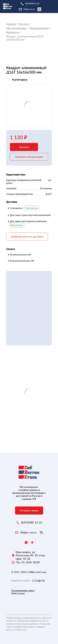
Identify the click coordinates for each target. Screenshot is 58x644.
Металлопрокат (17, 28)
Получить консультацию (29, 157)
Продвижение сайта (23, 590)
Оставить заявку (29, 510)
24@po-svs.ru (32, 9)
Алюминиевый (39, 28)
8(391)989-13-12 (32, 4)
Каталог (24, 24)
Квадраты (13, 32)
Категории (20, 79)
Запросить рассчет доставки (27, 236)
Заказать (24, 147)
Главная (11, 24)
